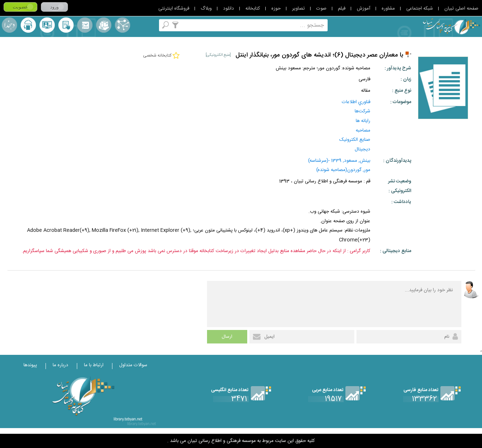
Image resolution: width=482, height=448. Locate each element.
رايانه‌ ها (363, 121)
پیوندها (30, 365)
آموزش (364, 9)
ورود (54, 7)
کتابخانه (253, 9)
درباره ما (60, 365)
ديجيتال (362, 149)
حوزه (276, 9)
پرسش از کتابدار (47, 25)
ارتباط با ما (94, 365)
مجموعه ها (104, 25)
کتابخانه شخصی (66, 25)
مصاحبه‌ (363, 130)
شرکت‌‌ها (362, 111)
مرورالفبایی (85, 25)
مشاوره (388, 9)
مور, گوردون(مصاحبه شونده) (343, 170)
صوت (321, 9)
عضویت (20, 7)
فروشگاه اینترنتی (174, 9)
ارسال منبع (28, 25)
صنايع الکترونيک (355, 140)
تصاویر (298, 9)
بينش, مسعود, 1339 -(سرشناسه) (339, 161)
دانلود (229, 9)
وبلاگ (206, 9)
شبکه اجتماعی (420, 9)
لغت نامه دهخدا (9, 25)
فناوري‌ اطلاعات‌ (356, 102)
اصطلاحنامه (123, 25)
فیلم (342, 9)
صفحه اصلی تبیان (461, 9)
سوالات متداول (133, 365)
